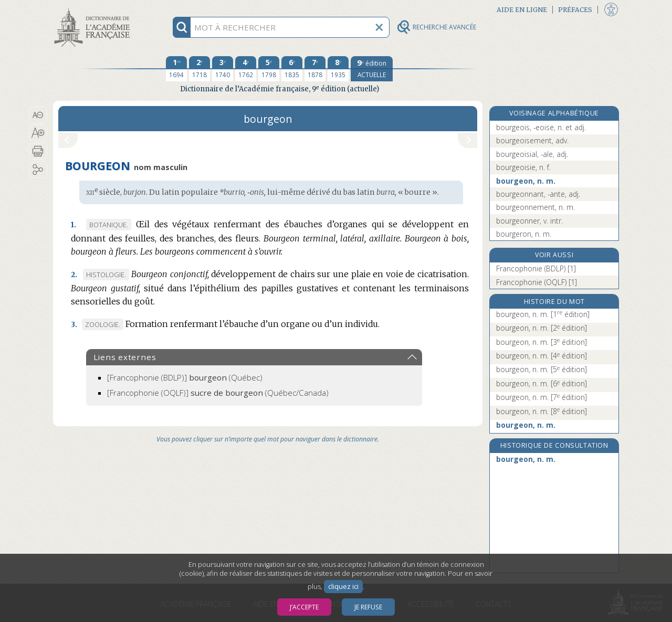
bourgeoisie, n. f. (523, 167)
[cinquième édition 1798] (269, 69)
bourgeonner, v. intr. (529, 221)
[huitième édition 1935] (338, 69)
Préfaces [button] (575, 10)
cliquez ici (343, 587)
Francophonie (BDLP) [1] (536, 268)
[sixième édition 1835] (292, 69)
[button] (38, 115)
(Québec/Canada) (218, 393)
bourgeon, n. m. (526, 181)
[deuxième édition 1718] (199, 69)
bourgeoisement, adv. (532, 140)
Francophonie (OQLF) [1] (537, 282)
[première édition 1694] (176, 69)
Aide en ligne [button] (522, 10)
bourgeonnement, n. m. (535, 207)
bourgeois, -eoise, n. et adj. (541, 127)
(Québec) (185, 377)
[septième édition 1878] (315, 69)
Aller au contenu (94, 9)
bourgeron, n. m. (524, 234)
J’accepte (304, 607)
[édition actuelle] (372, 69)
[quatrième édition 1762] (246, 69)
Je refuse (368, 607)
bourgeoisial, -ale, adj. (532, 154)
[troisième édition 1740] (223, 69)
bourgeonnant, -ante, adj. (538, 194)
